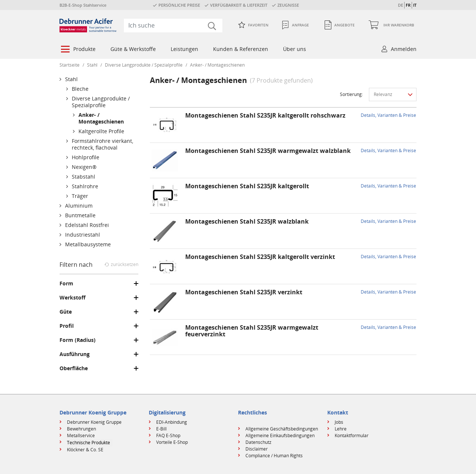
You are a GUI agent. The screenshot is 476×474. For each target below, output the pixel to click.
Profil (67, 326)
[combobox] (173, 25)
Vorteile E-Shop (172, 442)
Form (66, 284)
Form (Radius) (78, 340)
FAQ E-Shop (168, 435)
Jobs (339, 422)
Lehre (341, 429)
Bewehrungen (81, 429)
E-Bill (161, 429)
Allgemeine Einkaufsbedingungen (280, 435)
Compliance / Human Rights (274, 456)
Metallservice (81, 435)
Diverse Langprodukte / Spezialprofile (144, 65)
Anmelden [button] (404, 49)
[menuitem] (78, 50)
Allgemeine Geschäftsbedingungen (282, 429)
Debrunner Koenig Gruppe (94, 422)
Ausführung (75, 354)
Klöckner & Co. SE (85, 450)
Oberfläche (74, 368)
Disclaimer (257, 449)
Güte (66, 312)
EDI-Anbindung (172, 422)
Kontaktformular (352, 435)
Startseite (70, 65)
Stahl (92, 65)
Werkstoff (73, 298)
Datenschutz (258, 442)
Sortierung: (351, 94)
